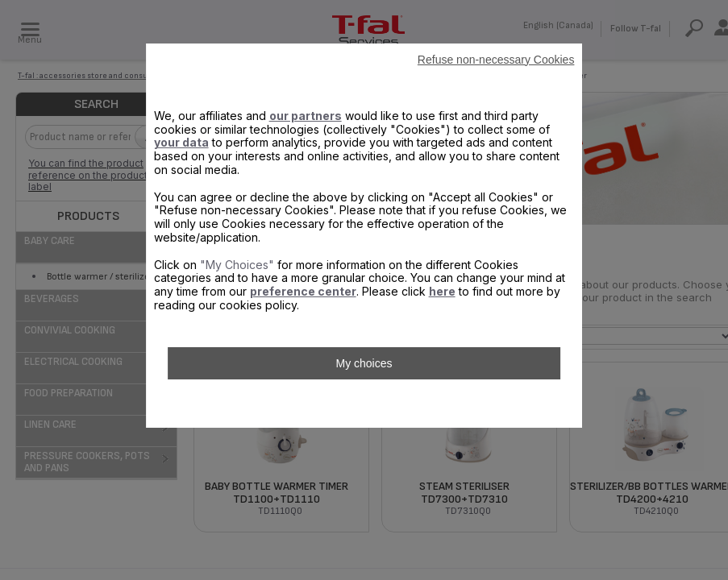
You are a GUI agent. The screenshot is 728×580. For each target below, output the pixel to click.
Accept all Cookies (364, 404)
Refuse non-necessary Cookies (496, 60)
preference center (303, 291)
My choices (364, 363)
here (442, 291)
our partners (306, 116)
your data (181, 142)
